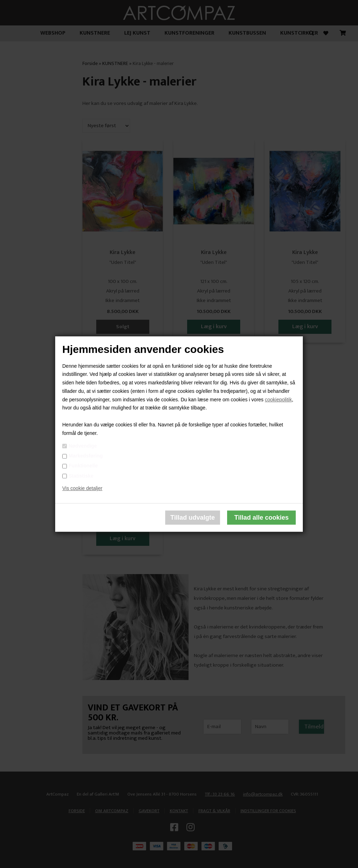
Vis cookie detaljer (82, 489)
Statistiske (81, 476)
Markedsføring (86, 456)
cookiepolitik (278, 400)
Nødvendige (83, 446)
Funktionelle (83, 466)
